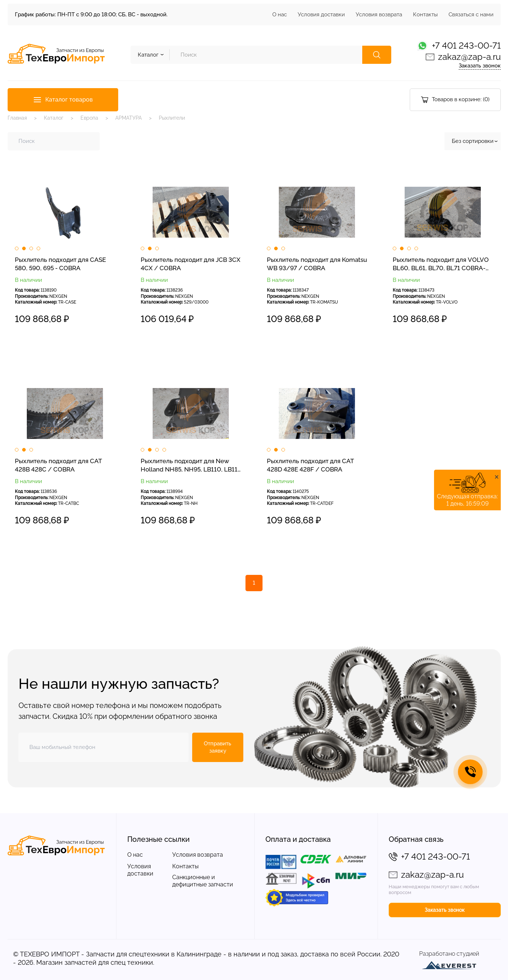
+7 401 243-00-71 (466, 46)
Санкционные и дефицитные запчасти (203, 881)
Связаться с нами (471, 15)
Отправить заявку (218, 747)
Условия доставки (321, 15)
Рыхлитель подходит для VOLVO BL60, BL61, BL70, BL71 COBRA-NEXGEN (441, 264)
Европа (89, 118)
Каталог (54, 118)
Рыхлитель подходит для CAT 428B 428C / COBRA (58, 465)
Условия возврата (379, 15)
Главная (17, 118)
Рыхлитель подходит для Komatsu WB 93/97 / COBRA (317, 264)
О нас (280, 15)
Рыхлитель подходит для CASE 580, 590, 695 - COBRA (60, 264)
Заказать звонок (480, 66)
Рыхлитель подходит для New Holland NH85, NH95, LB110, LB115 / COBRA (191, 466)
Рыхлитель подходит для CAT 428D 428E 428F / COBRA (310, 465)
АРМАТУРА (129, 118)
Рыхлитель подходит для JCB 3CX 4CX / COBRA (191, 264)
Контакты (425, 15)
